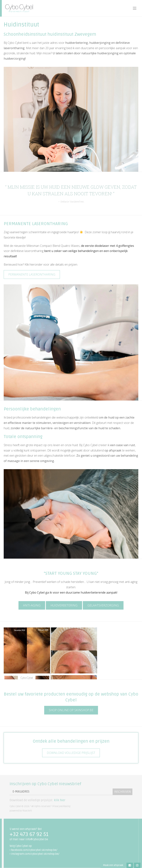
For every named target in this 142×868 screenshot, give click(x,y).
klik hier (60, 800)
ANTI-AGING (32, 605)
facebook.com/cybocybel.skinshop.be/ (34, 850)
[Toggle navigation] (135, 8)
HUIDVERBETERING (64, 605)
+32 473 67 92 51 (29, 834)
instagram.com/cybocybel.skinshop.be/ (35, 854)
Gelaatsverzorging (103, 605)
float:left (27, 811)
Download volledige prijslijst (71, 753)
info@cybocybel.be (37, 839)
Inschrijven (122, 792)
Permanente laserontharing (32, 274)
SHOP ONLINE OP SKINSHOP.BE (71, 710)
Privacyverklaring (61, 806)
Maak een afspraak (113, 865)
